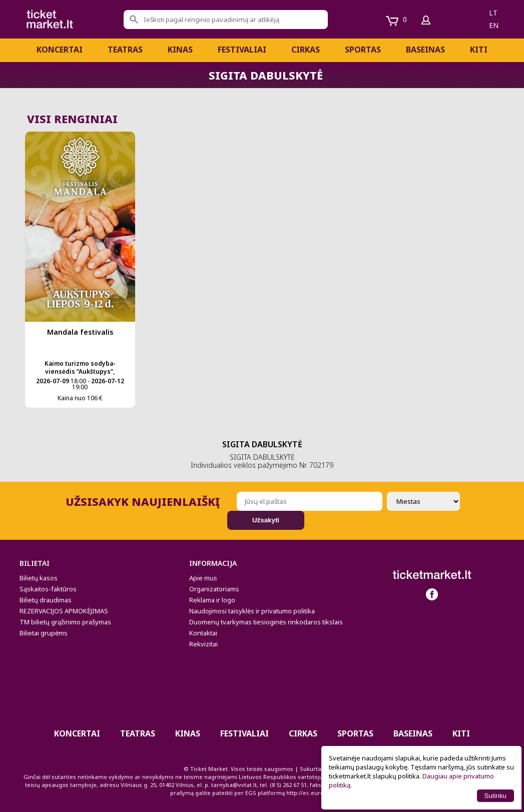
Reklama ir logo (212, 600)
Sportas (363, 50)
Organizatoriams (214, 589)
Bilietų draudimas (46, 600)
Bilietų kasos (39, 578)
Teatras (125, 50)
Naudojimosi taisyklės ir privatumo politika (252, 611)
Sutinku (495, 796)
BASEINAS (425, 50)
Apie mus (203, 578)
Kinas (180, 50)
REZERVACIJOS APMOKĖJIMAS (64, 611)
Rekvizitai (203, 644)
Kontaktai (203, 633)
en (494, 25)
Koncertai (60, 50)
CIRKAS (306, 50)
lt (493, 13)
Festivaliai (242, 50)
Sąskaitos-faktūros (48, 589)
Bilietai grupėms (44, 633)
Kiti (479, 50)
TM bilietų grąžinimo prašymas (65, 622)
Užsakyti (266, 520)
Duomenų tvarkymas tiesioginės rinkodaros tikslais (266, 622)
